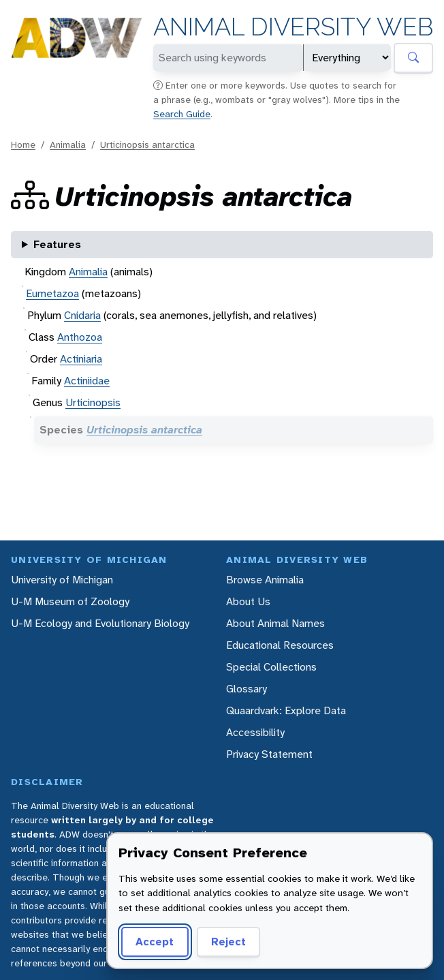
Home (23, 144)
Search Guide (182, 114)
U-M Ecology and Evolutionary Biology (100, 623)
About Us (248, 601)
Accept (155, 941)
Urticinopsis (93, 402)
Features (57, 244)
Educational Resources (280, 645)
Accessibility (255, 732)
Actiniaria (81, 359)
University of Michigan (62, 580)
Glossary (247, 689)
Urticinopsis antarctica (147, 144)
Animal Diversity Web (293, 27)
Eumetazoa (52, 293)
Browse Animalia (265, 580)
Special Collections (271, 667)
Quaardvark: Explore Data (286, 710)
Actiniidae (87, 381)
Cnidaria (82, 315)
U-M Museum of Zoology (70, 601)
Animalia (68, 144)
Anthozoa (80, 337)
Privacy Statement (269, 754)
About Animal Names (275, 623)
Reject (228, 941)
